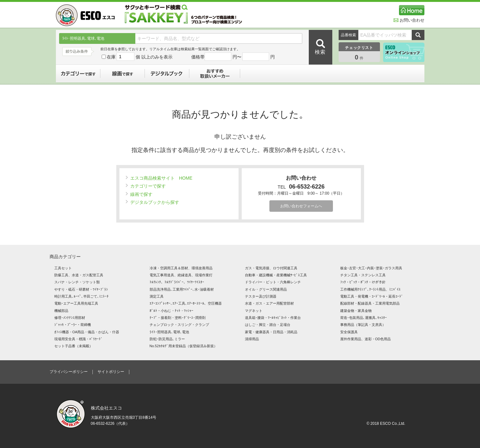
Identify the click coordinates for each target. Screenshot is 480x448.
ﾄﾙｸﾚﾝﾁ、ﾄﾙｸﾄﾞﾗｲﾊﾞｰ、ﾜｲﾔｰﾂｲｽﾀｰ (177, 282)
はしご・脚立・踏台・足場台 (268, 325)
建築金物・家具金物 (356, 311)
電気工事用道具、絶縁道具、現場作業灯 (181, 275)
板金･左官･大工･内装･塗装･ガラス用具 (371, 268)
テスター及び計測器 (261, 296)
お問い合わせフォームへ (301, 206)
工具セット (63, 268)
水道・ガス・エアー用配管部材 (269, 303)
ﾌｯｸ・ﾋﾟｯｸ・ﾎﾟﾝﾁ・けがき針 (363, 282)
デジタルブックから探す (152, 202)
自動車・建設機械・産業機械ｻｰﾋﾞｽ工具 (276, 275)
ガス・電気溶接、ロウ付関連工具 (271, 268)
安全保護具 (349, 332)
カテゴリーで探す (78, 73)
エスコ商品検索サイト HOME (159, 178)
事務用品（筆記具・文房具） (363, 325)
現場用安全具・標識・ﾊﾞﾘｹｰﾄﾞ (78, 339)
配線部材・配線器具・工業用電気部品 (370, 303)
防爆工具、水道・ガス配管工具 (79, 275)
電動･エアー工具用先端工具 (76, 303)
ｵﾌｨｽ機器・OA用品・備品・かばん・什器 (87, 332)
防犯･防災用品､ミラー (167, 339)
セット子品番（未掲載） (74, 346)
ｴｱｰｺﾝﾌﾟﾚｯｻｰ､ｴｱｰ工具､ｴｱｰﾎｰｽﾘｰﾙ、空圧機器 (186, 303)
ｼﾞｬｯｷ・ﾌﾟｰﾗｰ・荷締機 (73, 325)
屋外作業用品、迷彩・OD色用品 (366, 339)
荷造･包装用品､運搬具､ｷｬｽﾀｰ (364, 318)
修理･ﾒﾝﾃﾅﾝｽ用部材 (70, 318)
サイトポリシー (111, 372)
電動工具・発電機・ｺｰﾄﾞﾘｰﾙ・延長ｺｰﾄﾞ (372, 296)
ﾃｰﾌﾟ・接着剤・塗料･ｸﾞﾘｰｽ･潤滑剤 (178, 318)
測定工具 (157, 296)
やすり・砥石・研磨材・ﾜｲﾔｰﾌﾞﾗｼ (81, 289)
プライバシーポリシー (69, 372)
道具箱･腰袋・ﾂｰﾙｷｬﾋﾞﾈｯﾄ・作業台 (273, 318)
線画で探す (123, 73)
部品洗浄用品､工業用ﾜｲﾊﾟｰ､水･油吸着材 (182, 289)
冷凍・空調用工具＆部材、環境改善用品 (181, 268)
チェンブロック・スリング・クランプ (179, 325)
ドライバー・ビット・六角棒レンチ (273, 282)
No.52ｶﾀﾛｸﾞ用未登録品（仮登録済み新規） (183, 346)
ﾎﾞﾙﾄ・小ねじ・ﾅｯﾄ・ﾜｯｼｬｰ (172, 311)
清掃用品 (252, 339)
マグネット (254, 311)
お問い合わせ (409, 20)
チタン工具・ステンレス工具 (363, 275)
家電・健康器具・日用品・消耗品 (271, 332)
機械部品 (61, 311)
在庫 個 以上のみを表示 (137, 57)
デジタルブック (167, 73)
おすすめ (215, 73)
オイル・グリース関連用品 (266, 289)
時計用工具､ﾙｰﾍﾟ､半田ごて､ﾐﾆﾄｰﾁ (81, 296)
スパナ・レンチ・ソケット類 (77, 282)
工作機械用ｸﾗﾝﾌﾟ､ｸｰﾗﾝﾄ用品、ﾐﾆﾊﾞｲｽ (370, 289)
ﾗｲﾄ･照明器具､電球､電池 (169, 332)
